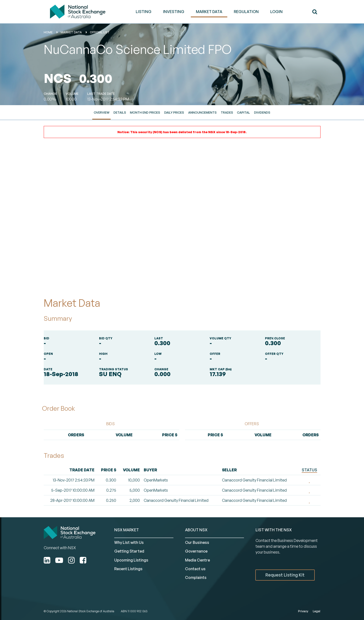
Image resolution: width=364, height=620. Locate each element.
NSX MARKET (127, 530)
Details (120, 112)
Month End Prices (145, 112)
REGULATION (246, 12)
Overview (102, 112)
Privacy (303, 611)
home (48, 32)
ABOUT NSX (196, 530)
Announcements (202, 112)
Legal (317, 611)
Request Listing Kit (285, 575)
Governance (196, 551)
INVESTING (174, 12)
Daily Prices (174, 112)
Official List (100, 32)
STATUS (309, 470)
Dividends (262, 112)
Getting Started (129, 551)
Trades (227, 112)
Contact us (195, 569)
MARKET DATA (209, 12)
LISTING (144, 12)
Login (276, 12)
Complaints (196, 577)
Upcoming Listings (131, 560)
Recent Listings (128, 569)
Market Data (71, 32)
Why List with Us (129, 542)
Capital (243, 112)
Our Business (197, 542)
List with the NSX (274, 530)
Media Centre (197, 560)
